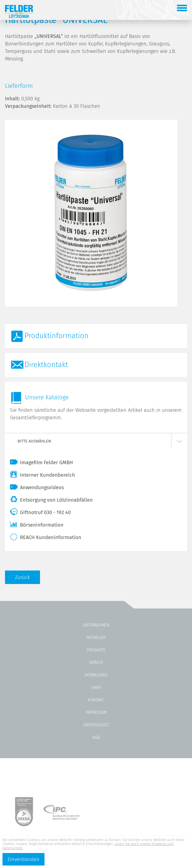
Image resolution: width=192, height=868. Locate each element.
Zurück (22, 577)
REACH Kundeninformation (46, 537)
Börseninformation (37, 524)
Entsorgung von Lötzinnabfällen (51, 499)
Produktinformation (56, 336)
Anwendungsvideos (37, 487)
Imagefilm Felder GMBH (41, 462)
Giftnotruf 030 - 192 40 (40, 512)
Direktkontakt (46, 365)
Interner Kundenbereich (42, 474)
